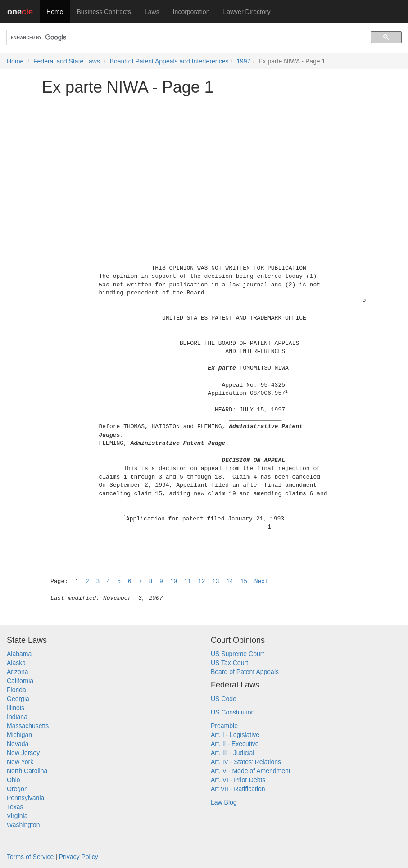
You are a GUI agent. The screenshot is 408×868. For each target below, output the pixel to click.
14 (230, 581)
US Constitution (233, 712)
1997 (243, 61)
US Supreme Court (237, 654)
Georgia (18, 699)
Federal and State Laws (67, 61)
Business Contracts (104, 12)
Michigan (19, 735)
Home (55, 12)
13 (216, 581)
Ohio (14, 780)
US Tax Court (229, 663)
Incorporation (191, 12)
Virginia (17, 816)
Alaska (16, 663)
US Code (224, 699)
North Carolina (27, 771)
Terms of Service (30, 857)
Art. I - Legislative (235, 735)
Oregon (17, 789)
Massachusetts (28, 726)
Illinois (16, 708)
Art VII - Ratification (238, 789)
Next (261, 581)
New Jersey (23, 753)
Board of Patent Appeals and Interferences (169, 61)
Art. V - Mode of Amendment (251, 771)
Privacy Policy (79, 857)
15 (244, 581)
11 (188, 581)
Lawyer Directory (247, 12)
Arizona (17, 672)
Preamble (224, 726)
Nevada (18, 744)
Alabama (19, 654)
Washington (23, 825)
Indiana (17, 717)
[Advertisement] (204, 165)
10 (173, 581)
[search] (184, 38)
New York (20, 762)
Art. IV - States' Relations (246, 762)
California (20, 681)
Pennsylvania (25, 798)
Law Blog (224, 802)
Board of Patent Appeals (245, 672)
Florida (16, 690)
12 (202, 581)
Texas (15, 807)
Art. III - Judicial (232, 753)
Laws (152, 12)
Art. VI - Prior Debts (238, 780)
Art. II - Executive (235, 744)
